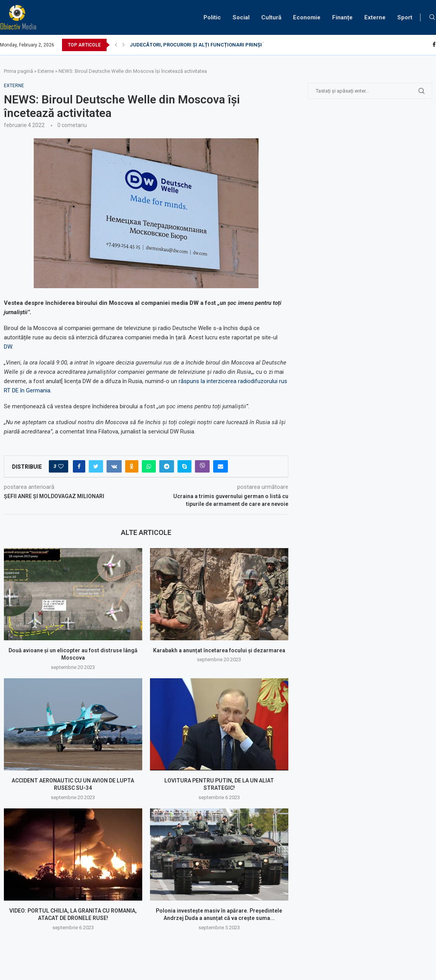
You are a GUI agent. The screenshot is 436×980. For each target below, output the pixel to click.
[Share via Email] (221, 466)
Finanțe (342, 17)
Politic (212, 17)
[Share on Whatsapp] (149, 466)
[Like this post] (61, 466)
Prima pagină (18, 71)
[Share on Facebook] (79, 466)
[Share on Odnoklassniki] (132, 466)
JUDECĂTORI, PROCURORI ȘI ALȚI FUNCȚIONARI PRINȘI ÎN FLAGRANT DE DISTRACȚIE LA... (237, 45)
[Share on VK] (114, 466)
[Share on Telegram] (167, 466)
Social (241, 17)
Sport (405, 17)
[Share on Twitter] (96, 466)
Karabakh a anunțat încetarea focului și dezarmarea (219, 650)
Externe (375, 17)
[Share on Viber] (202, 466)
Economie (307, 17)
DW (8, 347)
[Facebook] (434, 45)
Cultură (271, 17)
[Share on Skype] (184, 466)
